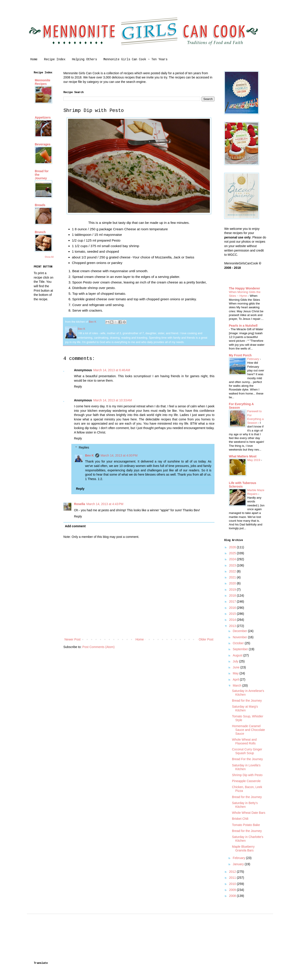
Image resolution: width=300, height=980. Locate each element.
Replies (84, 447)
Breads (40, 205)
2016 (233, 608)
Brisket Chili (240, 819)
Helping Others (84, 59)
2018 (233, 595)
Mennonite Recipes (43, 82)
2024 (233, 559)
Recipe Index (55, 59)
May (236, 673)
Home (34, 59)
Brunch (40, 232)
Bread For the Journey (247, 759)
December (240, 631)
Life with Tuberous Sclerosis (243, 485)
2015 (233, 614)
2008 (233, 896)
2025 (233, 553)
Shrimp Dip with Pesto (247, 775)
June (236, 667)
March (237, 685)
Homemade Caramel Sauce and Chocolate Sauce (248, 730)
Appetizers (43, 117)
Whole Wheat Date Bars (249, 813)
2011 (233, 878)
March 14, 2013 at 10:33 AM (113, 400)
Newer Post (72, 639)
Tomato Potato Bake (246, 825)
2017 (233, 601)
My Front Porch (240, 355)
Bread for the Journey (247, 701)
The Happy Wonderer (244, 288)
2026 (233, 547)
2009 (233, 890)
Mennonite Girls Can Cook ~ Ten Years (135, 59)
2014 (233, 620)
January (239, 864)
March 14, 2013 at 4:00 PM (119, 455)
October (239, 643)
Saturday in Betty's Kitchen (245, 805)
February (254, 359)
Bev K (90, 455)
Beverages (43, 144)
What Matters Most (243, 456)
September (241, 649)
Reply (78, 387)
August (238, 655)
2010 (233, 884)
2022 (233, 571)
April (236, 679)
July (236, 661)
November (240, 637)
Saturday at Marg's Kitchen (245, 708)
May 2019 (254, 460)
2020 (233, 583)
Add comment (75, 526)
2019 (233, 590)
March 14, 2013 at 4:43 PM (105, 504)
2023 (233, 565)
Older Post (206, 639)
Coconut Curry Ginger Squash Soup (247, 751)
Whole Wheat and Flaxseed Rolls (244, 741)
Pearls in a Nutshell (243, 326)
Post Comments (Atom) (98, 647)
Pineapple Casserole (246, 781)
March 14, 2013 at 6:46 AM (112, 370)
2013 (233, 626)
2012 (233, 872)
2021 (233, 577)
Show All (49, 257)
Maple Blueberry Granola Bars (243, 848)
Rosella (80, 504)
